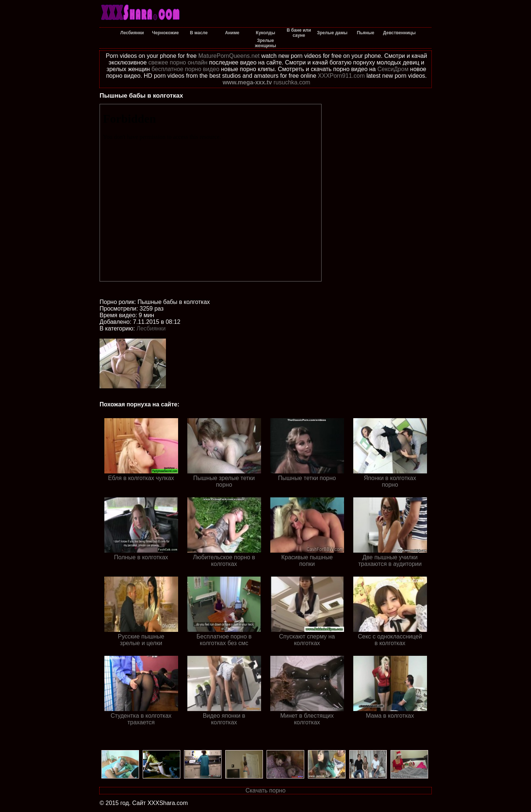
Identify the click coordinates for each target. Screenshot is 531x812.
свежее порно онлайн (178, 62)
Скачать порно (266, 790)
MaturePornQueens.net (229, 56)
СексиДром (393, 69)
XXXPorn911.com (341, 76)
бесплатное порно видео (185, 69)
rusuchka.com (292, 82)
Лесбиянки (151, 328)
